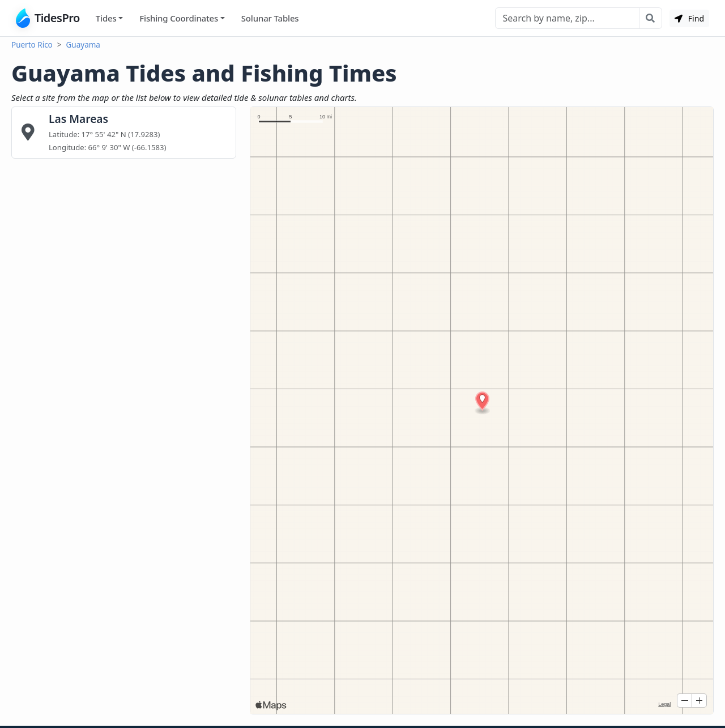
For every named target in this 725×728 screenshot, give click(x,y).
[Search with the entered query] (651, 18)
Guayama (83, 45)
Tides (106, 18)
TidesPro (48, 18)
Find (689, 18)
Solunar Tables (270, 18)
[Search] (567, 18)
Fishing (179, 18)
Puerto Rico (32, 45)
